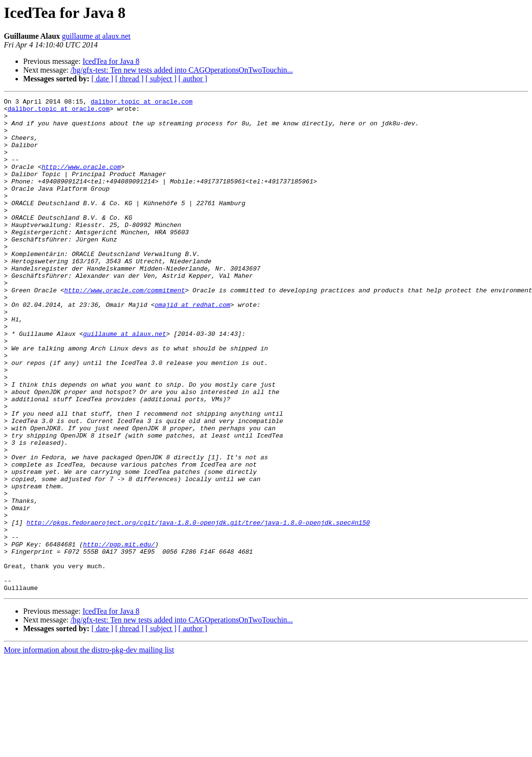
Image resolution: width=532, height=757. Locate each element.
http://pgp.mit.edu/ (119, 634)
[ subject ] (161, 79)
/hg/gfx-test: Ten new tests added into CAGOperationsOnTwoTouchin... (182, 70)
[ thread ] (129, 79)
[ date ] (102, 79)
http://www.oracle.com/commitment (125, 329)
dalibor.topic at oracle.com (141, 103)
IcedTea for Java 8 (111, 61)
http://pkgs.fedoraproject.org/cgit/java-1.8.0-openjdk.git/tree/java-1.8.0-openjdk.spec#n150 (198, 608)
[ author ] (193, 79)
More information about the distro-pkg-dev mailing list (89, 749)
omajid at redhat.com (192, 347)
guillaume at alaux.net (96, 36)
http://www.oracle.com (81, 181)
